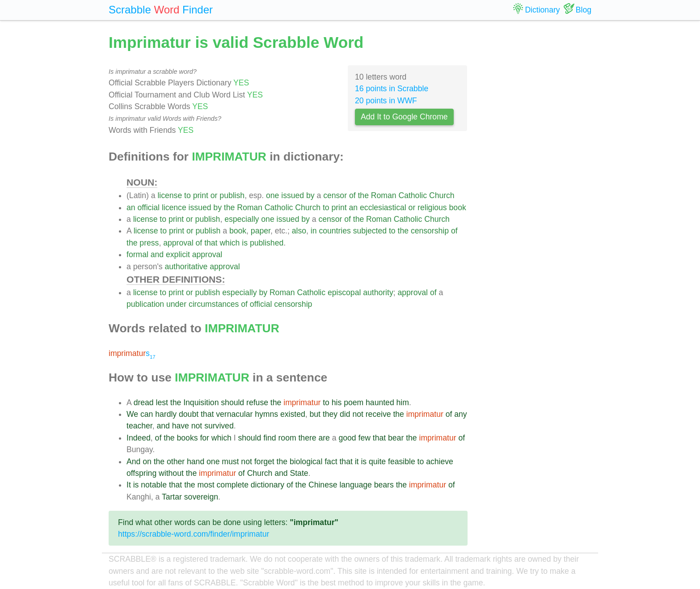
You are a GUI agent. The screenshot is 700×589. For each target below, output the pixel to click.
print (201, 195)
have (181, 426)
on (147, 462)
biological (306, 462)
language (355, 485)
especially (242, 219)
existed (293, 414)
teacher (139, 426)
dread (144, 403)
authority (378, 292)
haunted (380, 403)
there (307, 438)
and (157, 254)
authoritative (186, 267)
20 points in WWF (386, 101)
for (205, 438)
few (365, 438)
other (176, 462)
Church (442, 195)
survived (219, 426)
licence (174, 208)
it (357, 462)
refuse (257, 403)
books (188, 438)
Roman (384, 195)
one (272, 195)
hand (196, 462)
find (270, 438)
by (310, 195)
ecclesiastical (383, 208)
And (133, 462)
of (352, 195)
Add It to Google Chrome (404, 117)
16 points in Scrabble (392, 89)
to (188, 195)
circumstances (214, 304)
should (232, 403)
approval (178, 243)
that (211, 243)
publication (145, 304)
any (460, 414)
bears (384, 485)
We (132, 414)
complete (233, 485)
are (324, 438)
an (131, 208)
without (171, 473)
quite (377, 462)
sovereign (201, 497)
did (345, 414)
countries (335, 231)
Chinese (323, 485)
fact (331, 462)
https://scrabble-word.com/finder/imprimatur (194, 534)
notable (154, 485)
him (403, 403)
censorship (430, 231)
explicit (178, 254)
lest (162, 403)
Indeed (139, 438)
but (315, 414)
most (206, 485)
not (358, 414)
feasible (402, 462)
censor (335, 195)
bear (396, 438)
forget (264, 462)
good (347, 438)
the (363, 195)
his (337, 403)
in (314, 231)
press (149, 243)
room (287, 438)
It (129, 485)
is (245, 243)
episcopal (344, 292)
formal (137, 254)
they (330, 414)
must (230, 462)
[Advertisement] (536, 165)
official (148, 208)
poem (354, 403)
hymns (266, 414)
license (170, 195)
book (458, 208)
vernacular (234, 414)
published (267, 243)
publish (232, 195)
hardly (166, 414)
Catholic (413, 195)
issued (293, 195)
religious (432, 208)
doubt (189, 414)
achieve (440, 462)
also (299, 231)
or (214, 195)
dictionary (268, 485)
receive (378, 414)
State (299, 473)
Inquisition (201, 403)
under (176, 304)
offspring (141, 473)
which (230, 243)
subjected (370, 231)
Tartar (172, 497)
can (147, 414)
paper (261, 231)
